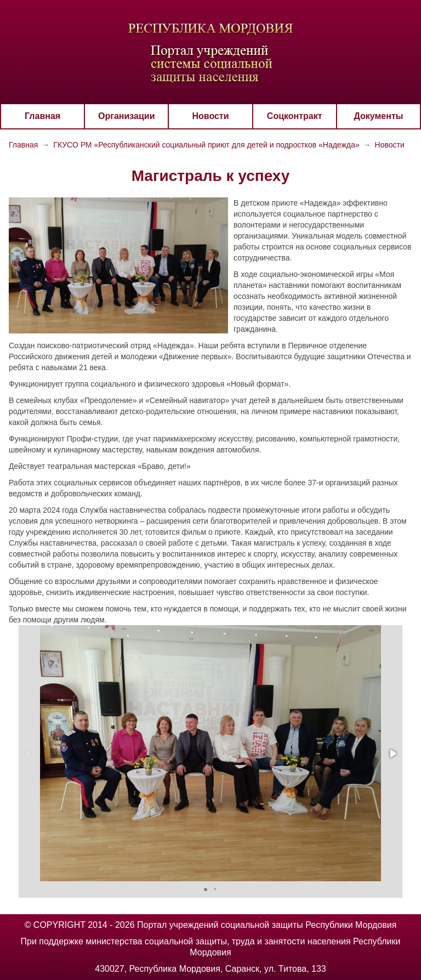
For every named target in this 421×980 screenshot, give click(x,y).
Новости (210, 116)
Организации (126, 116)
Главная (42, 116)
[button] (392, 754)
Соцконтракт (295, 116)
